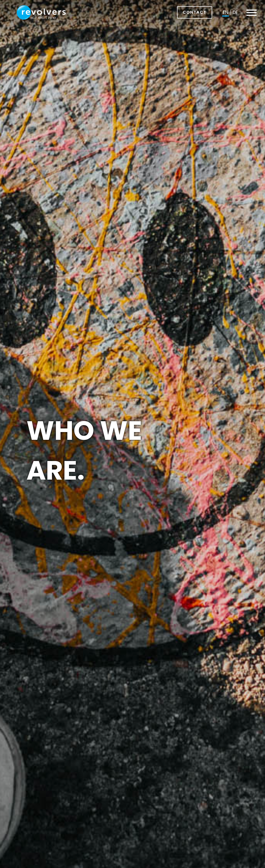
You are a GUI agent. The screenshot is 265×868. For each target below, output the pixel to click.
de (235, 12)
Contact (195, 12)
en (226, 12)
